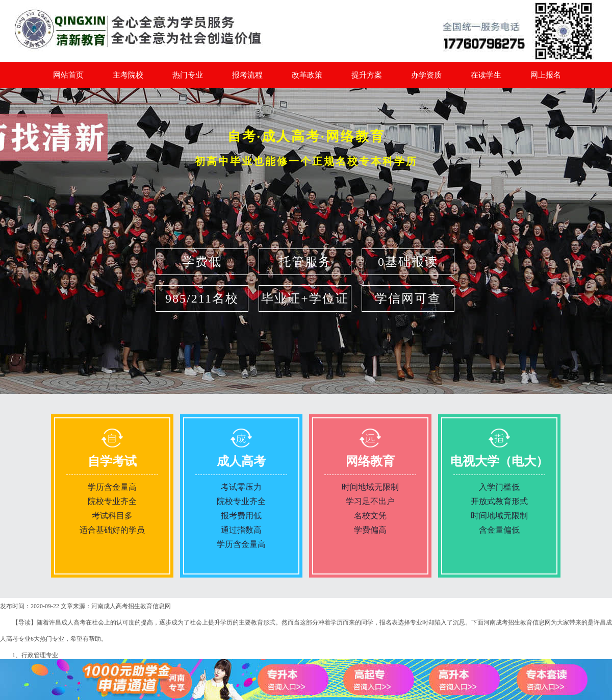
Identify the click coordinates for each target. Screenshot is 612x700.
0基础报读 (408, 262)
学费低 (202, 262)
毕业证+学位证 (305, 298)
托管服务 (305, 262)
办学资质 (426, 75)
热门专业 (188, 75)
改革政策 (307, 75)
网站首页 (68, 75)
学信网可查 (408, 298)
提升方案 (367, 75)
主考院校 (128, 75)
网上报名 (546, 75)
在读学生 (486, 75)
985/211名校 (202, 298)
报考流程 (247, 75)
